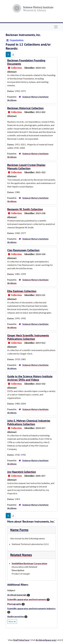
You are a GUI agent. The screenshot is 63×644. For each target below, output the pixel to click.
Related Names (21, 555)
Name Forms (19, 530)
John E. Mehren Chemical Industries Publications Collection (29, 422)
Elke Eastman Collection (22, 291)
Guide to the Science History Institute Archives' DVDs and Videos (30, 378)
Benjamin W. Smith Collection (25, 209)
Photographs (16, 604)
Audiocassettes (17, 616)
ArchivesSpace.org (46, 640)
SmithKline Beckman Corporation (29, 563)
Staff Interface (21, 640)
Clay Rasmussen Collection (23, 250)
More (12, 621)
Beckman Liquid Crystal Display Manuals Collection (26, 167)
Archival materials (19, 595)
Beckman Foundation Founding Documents (26, 62)
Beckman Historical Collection (25, 108)
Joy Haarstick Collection (22, 472)
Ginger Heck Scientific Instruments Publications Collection (28, 337)
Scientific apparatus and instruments (28, 599)
